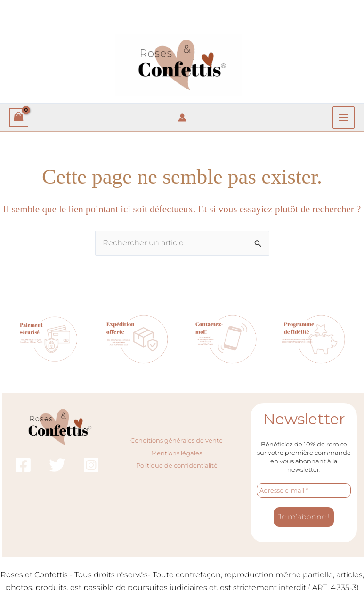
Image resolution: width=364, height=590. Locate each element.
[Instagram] (91, 465)
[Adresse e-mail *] (304, 491)
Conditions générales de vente (177, 440)
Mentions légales (177, 453)
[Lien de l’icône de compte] (182, 118)
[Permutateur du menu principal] (344, 117)
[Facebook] (23, 465)
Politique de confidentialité (177, 465)
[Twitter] (57, 465)
